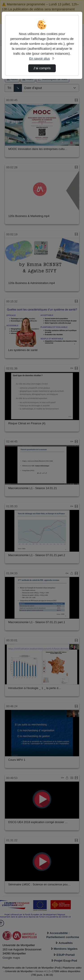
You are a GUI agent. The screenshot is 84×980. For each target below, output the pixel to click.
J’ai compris (42, 68)
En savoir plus (42, 59)
